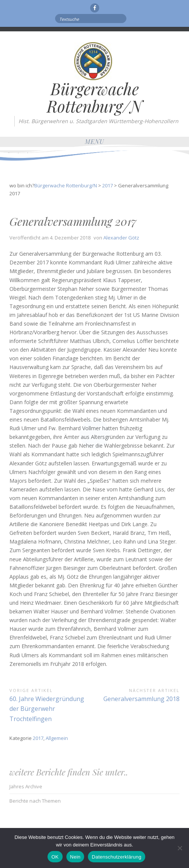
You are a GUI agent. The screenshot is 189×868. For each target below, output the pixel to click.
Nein (75, 857)
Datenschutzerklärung (116, 857)
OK (55, 857)
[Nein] (180, 848)
